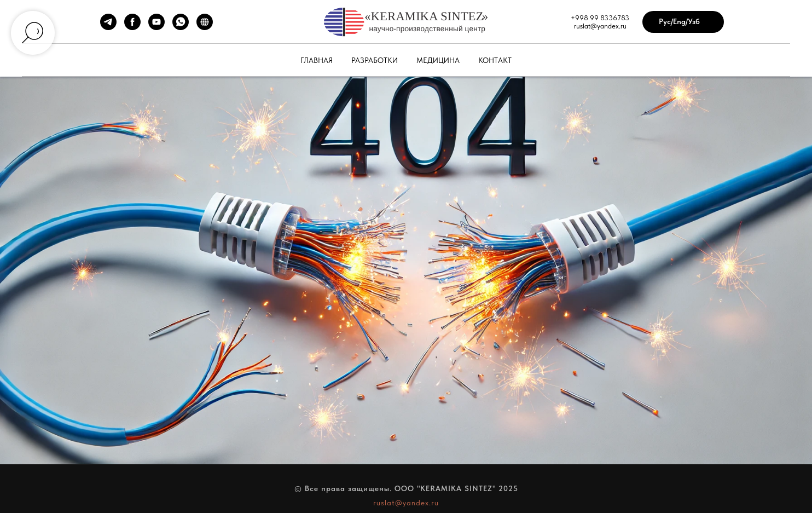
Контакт (495, 60)
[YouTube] (156, 27)
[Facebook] (132, 27)
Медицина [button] (438, 60)
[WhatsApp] (181, 27)
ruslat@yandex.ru (406, 503)
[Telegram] (108, 27)
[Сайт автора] (205, 27)
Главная (317, 60)
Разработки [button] (375, 60)
